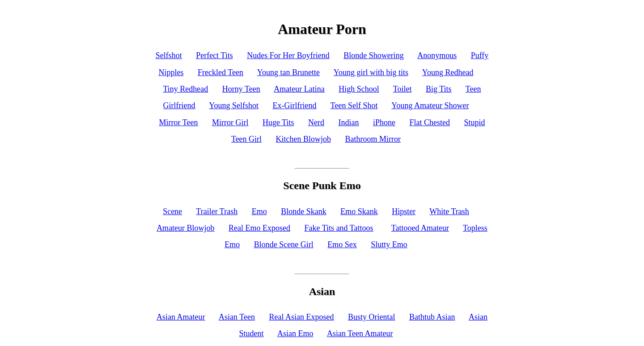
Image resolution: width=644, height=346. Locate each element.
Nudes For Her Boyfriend (288, 55)
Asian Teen (237, 317)
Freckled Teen (220, 72)
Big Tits (439, 89)
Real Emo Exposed (259, 228)
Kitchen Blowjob (304, 139)
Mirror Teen (179, 122)
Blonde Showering (374, 55)
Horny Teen (241, 89)
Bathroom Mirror (373, 139)
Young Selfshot (234, 105)
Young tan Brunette (288, 72)
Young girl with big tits (371, 72)
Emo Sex (342, 245)
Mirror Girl (230, 122)
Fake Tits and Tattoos (339, 228)
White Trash (449, 211)
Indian (348, 122)
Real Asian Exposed (301, 317)
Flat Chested (430, 122)
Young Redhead (448, 72)
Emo (259, 211)
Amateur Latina (299, 89)
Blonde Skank (304, 211)
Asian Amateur (181, 317)
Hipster (404, 211)
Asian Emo (295, 333)
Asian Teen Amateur (360, 333)
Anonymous (437, 55)
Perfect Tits (214, 55)
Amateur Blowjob (185, 228)
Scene (172, 211)
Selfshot (169, 55)
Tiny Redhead (185, 89)
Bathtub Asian (432, 317)
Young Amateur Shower (430, 105)
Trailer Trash (217, 211)
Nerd (316, 122)
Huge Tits (278, 122)
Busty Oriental (372, 317)
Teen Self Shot (354, 105)
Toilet (402, 89)
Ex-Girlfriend (295, 105)
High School (359, 89)
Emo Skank (359, 211)
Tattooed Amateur (420, 228)
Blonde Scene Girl (284, 245)
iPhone (384, 122)
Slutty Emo (389, 245)
